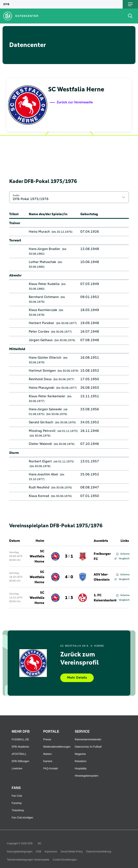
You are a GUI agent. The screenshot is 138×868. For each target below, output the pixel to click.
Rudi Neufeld (39, 487)
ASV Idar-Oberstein (102, 577)
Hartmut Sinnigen (42, 371)
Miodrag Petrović (42, 431)
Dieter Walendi (40, 444)
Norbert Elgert (40, 461)
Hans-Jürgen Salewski (45, 409)
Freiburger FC (102, 556)
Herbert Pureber (42, 323)
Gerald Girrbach (41, 422)
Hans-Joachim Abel (43, 474)
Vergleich (122, 559)
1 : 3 (69, 598)
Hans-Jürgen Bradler (45, 249)
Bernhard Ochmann (44, 297)
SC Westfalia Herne (37, 556)
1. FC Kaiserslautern (105, 598)
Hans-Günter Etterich (45, 358)
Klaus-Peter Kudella (44, 284)
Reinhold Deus (40, 379)
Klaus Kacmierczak (43, 310)
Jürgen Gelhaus (41, 340)
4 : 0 (69, 577)
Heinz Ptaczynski (42, 388)
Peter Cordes (39, 332)
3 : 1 (69, 556)
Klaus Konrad (39, 496)
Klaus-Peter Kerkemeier (47, 396)
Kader (16, 195)
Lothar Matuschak (42, 262)
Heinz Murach (39, 232)
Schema (123, 554)
